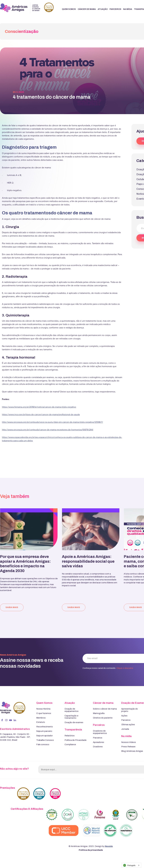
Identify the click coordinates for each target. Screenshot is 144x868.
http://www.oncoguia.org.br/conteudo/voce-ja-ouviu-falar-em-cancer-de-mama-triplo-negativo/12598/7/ (52, 422)
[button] (69, 9)
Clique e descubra (125, 668)
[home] (27, 8)
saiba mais (12, 607)
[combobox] (131, 865)
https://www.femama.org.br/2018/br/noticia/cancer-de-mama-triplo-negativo (39, 407)
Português (129, 865)
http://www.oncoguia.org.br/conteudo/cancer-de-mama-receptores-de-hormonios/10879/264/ (48, 430)
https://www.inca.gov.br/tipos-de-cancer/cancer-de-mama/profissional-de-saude (41, 414)
